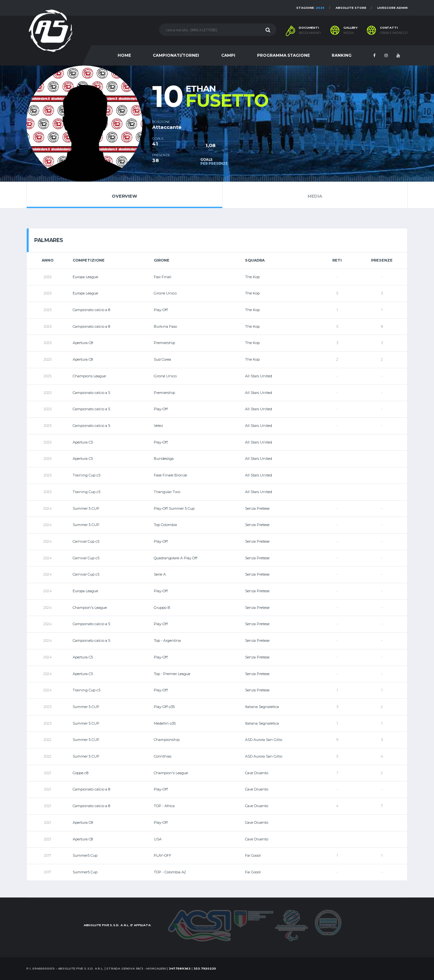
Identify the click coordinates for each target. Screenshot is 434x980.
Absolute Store (351, 8)
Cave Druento (257, 773)
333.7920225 (205, 968)
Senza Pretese (257, 508)
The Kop (252, 277)
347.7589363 (180, 968)
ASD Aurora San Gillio (264, 740)
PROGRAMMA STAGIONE (283, 55)
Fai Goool (253, 855)
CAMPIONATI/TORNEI (176, 55)
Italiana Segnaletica (262, 707)
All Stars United (259, 376)
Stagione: (310, 8)
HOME (124, 55)
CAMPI (228, 55)
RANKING (342, 55)
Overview (124, 195)
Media (315, 195)
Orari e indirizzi (394, 33)
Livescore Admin (392, 8)
